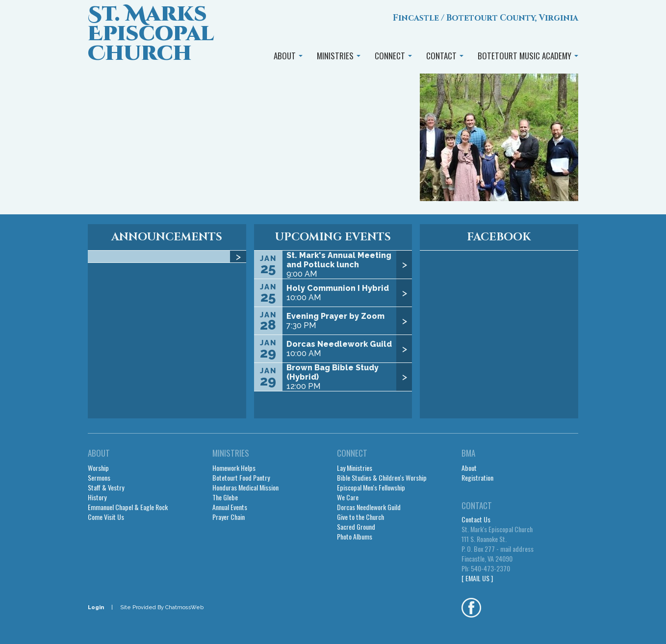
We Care (348, 497)
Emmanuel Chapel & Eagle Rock (128, 507)
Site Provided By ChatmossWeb (162, 607)
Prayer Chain (229, 517)
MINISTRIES (339, 56)
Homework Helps (234, 468)
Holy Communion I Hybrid (338, 288)
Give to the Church (360, 517)
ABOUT (288, 56)
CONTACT (445, 56)
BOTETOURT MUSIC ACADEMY (528, 56)
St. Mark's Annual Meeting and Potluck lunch (339, 260)
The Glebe (225, 497)
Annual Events (230, 507)
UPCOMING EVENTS (333, 237)
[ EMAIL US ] (477, 578)
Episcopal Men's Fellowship (371, 488)
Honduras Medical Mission (245, 488)
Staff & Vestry (106, 488)
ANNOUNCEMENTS (167, 237)
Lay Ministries (355, 468)
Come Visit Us (106, 517)
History (97, 497)
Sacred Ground (356, 527)
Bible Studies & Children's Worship (382, 478)
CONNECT (393, 56)
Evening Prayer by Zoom (335, 316)
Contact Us (476, 519)
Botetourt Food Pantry (241, 478)
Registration (477, 478)
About (469, 468)
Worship (98, 468)
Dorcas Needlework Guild (339, 344)
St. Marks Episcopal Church (151, 34)
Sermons (99, 478)
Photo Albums (355, 537)
